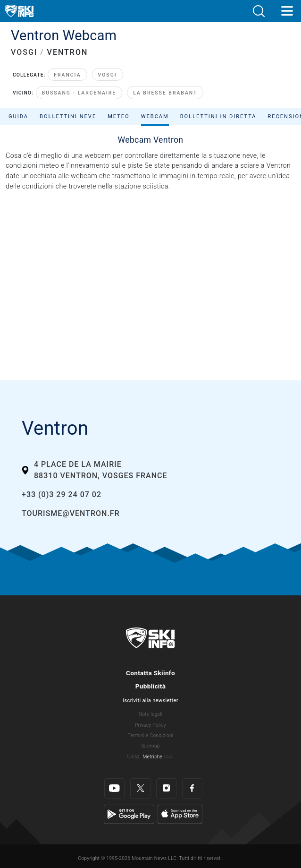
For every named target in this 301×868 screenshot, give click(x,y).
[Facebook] (192, 788)
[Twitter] (140, 788)
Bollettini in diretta (218, 116)
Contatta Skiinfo (150, 673)
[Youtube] (114, 788)
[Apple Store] (180, 814)
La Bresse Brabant (165, 93)
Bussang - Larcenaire (79, 93)
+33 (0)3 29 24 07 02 (62, 494)
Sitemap (150, 746)
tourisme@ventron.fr (71, 513)
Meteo (119, 116)
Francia (67, 75)
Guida (18, 116)
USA (168, 757)
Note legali (151, 714)
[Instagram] (166, 788)
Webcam (155, 116)
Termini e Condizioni (151, 735)
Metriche (152, 757)
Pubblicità (151, 686)
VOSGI (24, 52)
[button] (259, 11)
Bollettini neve (68, 116)
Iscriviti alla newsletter (150, 700)
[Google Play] (129, 814)
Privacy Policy (150, 725)
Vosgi (108, 75)
